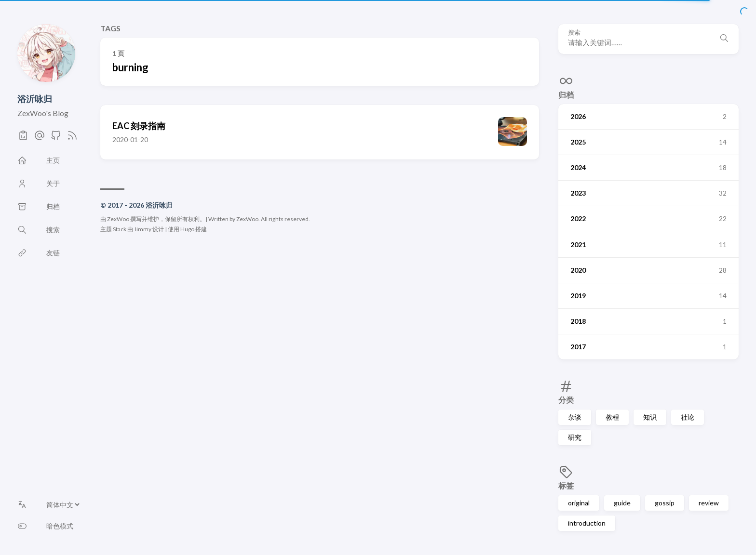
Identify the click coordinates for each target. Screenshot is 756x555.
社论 (688, 417)
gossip (665, 503)
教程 (612, 417)
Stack (120, 229)
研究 (575, 437)
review (709, 503)
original (579, 503)
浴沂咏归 (35, 99)
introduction (587, 523)
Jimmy (143, 229)
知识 (650, 417)
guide (622, 503)
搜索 (574, 33)
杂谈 (575, 417)
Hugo (187, 229)
